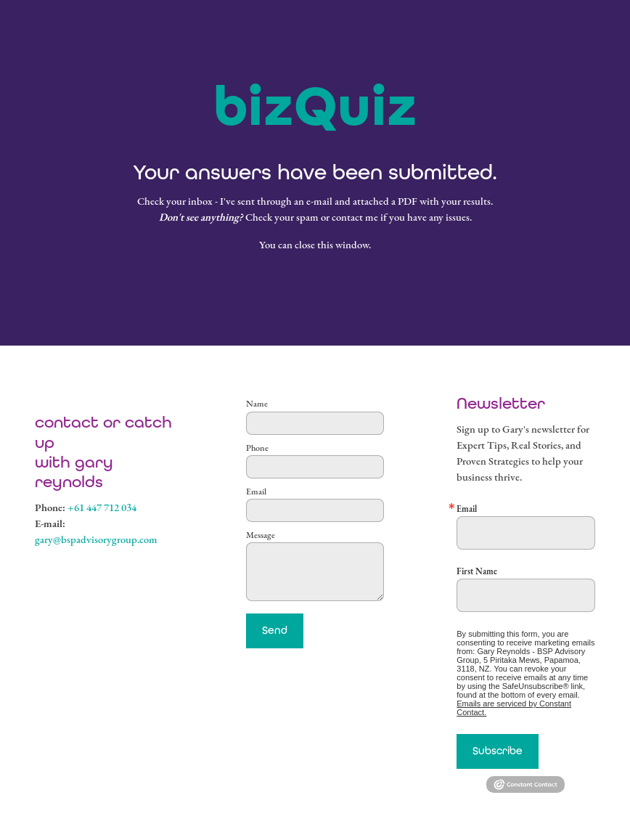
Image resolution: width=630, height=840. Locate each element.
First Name (477, 571)
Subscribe (498, 751)
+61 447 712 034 (102, 507)
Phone (257, 448)
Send (275, 630)
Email (256, 492)
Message (261, 535)
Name (257, 404)
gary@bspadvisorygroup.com (96, 539)
